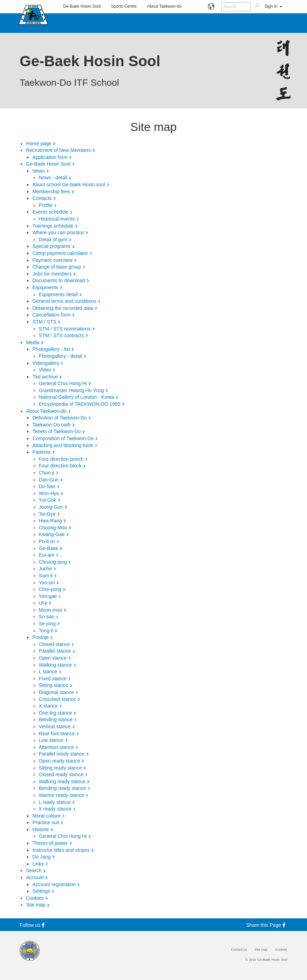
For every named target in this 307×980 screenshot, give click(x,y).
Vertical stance (55, 727)
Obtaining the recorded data (63, 308)
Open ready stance (60, 761)
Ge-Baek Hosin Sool (82, 6)
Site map (36, 905)
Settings (41, 891)
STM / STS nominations (65, 329)
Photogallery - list (51, 349)
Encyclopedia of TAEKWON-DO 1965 (80, 404)
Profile (46, 205)
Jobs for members (52, 274)
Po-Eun (47, 541)
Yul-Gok (48, 500)
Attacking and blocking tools (63, 445)
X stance (48, 706)
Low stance (51, 740)
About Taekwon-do (164, 6)
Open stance (53, 658)
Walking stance (55, 665)
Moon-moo (51, 610)
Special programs (51, 246)
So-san (47, 617)
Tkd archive (45, 377)
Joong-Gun (51, 507)
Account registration (54, 884)
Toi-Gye (47, 514)
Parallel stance (55, 651)
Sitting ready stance (60, 768)
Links (38, 864)
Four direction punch (61, 459)
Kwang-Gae (52, 534)
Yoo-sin (47, 583)
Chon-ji (47, 473)
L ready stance (55, 802)
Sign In (273, 6)
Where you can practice (58, 232)
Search (34, 870)
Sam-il (46, 576)
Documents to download (59, 280)
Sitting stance (54, 685)
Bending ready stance (63, 788)
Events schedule (50, 212)
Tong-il (46, 631)
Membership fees (51, 192)
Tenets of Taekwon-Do (56, 431)
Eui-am (47, 555)
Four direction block (60, 466)
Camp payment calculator (60, 253)
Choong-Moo (53, 528)
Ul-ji (43, 603)
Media (33, 342)
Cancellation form (51, 315)
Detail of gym (53, 239)
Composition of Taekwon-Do (63, 438)
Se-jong (47, 624)
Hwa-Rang (50, 521)
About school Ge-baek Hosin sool (69, 185)
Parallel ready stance (62, 754)
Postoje (40, 637)
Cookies (35, 898)
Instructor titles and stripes (61, 850)
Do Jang (41, 857)
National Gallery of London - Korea (77, 397)
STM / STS (44, 322)
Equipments (45, 287)
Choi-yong (50, 589)
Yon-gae (48, 596)
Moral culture (46, 816)
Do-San (47, 486)
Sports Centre (124, 6)
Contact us (239, 950)
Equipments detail (58, 294)
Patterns (41, 452)
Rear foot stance (57, 734)
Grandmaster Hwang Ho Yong (71, 390)
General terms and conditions (64, 301)
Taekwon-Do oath (51, 425)
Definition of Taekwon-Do (59, 418)
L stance (48, 672)
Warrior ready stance (62, 795)
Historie (40, 829)
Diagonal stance (56, 692)
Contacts (42, 198)
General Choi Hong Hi (63, 383)
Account (35, 877)
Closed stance (54, 644)
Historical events (57, 219)
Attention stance (56, 747)
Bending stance (56, 720)
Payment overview (52, 260)
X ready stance (55, 809)
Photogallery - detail (61, 356)
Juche (45, 569)
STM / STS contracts (62, 335)
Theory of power (50, 843)
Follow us (33, 925)
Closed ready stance (61, 774)
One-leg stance (56, 713)
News (38, 171)
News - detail (53, 178)
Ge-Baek (49, 548)
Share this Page (267, 925)
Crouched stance (57, 699)
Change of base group (57, 267)
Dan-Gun (49, 480)
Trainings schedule (53, 226)
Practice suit (46, 822)
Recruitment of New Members (58, 150)
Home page (39, 144)
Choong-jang (53, 562)
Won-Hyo (49, 493)
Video (45, 370)
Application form (50, 157)
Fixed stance (53, 679)
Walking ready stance (62, 781)
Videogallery (46, 363)
